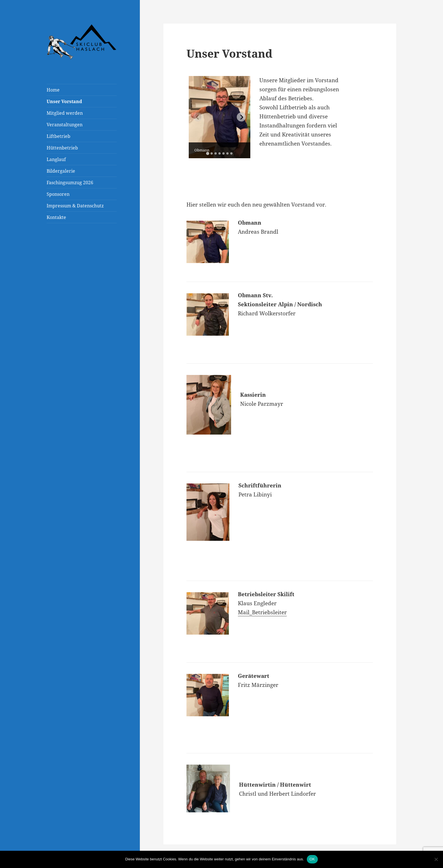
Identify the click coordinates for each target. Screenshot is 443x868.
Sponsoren (58, 194)
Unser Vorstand (64, 101)
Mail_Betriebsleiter (262, 612)
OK (312, 859)
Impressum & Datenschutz (75, 206)
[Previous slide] (198, 117)
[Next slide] (241, 117)
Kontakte (56, 217)
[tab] (208, 154)
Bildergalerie (61, 171)
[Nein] (436, 859)
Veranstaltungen (65, 125)
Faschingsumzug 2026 (70, 183)
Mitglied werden (65, 113)
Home (53, 90)
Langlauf (56, 159)
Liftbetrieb (58, 136)
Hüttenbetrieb (62, 148)
